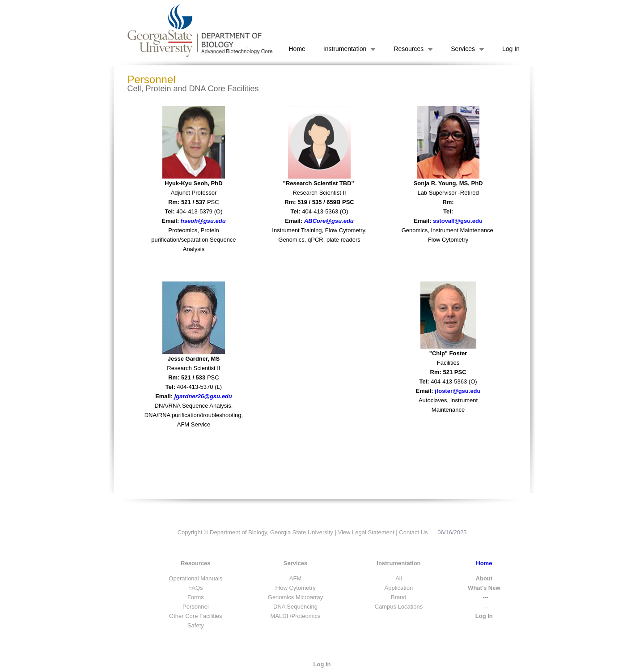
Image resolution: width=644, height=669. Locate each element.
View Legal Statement (366, 532)
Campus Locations (399, 607)
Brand (399, 597)
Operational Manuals (195, 578)
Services (463, 49)
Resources (409, 49)
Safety (196, 625)
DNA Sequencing (295, 607)
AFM (295, 578)
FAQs (196, 588)
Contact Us (413, 532)
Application (399, 588)
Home (297, 49)
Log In (511, 49)
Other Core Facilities (195, 616)
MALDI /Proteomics (296, 616)
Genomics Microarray (296, 597)
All (398, 578)
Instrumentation (345, 49)
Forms (196, 597)
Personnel (196, 607)
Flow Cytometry (295, 588)
